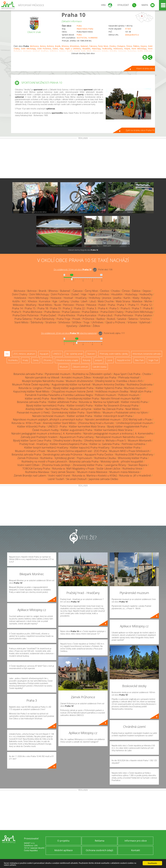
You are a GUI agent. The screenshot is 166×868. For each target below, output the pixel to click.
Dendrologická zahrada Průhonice (63, 454)
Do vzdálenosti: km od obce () (69, 333)
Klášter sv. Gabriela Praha (104, 444)
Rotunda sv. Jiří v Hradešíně (135, 476)
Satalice (122, 319)
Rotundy (87, 360)
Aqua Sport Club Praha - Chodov (132, 374)
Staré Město (21, 322)
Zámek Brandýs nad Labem (30, 476)
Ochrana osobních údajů (99, 850)
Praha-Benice (52, 312)
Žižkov (96, 326)
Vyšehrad (145, 322)
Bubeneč (84, 46)
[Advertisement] (83, 159)
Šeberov (133, 319)
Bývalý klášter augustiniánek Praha (73, 388)
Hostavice (56, 298)
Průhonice (88, 319)
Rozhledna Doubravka (140, 384)
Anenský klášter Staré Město (59, 423)
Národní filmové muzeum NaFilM (120, 398)
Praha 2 (67, 308)
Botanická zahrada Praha (28, 374)
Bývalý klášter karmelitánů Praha (45, 405)
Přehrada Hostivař (129, 377)
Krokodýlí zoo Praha (105, 377)
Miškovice (18, 305)
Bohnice (50, 46)
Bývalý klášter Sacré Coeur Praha (32, 440)
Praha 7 (137, 308)
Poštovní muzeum (106, 395)
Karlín (127, 298)
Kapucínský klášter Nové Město (31, 391)
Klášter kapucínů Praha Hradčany (90, 447)
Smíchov (145, 319)
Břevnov (65, 46)
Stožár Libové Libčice (108, 468)
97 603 (128, 29)
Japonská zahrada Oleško (103, 479)
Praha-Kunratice (87, 315)
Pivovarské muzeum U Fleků (33, 412)
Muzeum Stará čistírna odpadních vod (70, 451)
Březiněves (75, 46)
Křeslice (32, 301)
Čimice (129, 46)
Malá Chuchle (106, 301)
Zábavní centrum (80, 367)
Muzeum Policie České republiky (31, 384)
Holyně (127, 49)
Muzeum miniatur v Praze (30, 451)
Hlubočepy (96, 49)
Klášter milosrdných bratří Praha (113, 416)
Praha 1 (122, 305)
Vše (7, 354)
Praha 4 (103, 308)
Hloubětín (86, 49)
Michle (148, 301)
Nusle (58, 305)
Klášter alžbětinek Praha (63, 402)
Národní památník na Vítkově (42, 377)
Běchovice (34, 46)
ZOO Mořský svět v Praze (137, 419)
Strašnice (51, 322)
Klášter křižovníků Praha (31, 426)
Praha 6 (125, 308)
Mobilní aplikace (63, 850)
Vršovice (132, 322)
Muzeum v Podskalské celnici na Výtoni (125, 412)
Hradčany (81, 298)
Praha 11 (134, 305)
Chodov (112, 46)
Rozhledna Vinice (132, 468)
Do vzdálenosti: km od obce (73, 269)
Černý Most (103, 46)
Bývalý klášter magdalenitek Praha (127, 426)
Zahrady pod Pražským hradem (39, 437)
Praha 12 (146, 305)
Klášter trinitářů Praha (80, 405)
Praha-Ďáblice (90, 312)
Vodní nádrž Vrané (59, 476)
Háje (61, 49)
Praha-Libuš (105, 315)
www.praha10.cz (132, 35)
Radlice (101, 319)
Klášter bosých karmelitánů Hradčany (46, 447)
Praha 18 (43, 308)
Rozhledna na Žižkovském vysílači (92, 374)
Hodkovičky (107, 49)
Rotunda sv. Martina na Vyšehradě (99, 402)
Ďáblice (136, 46)
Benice (43, 46)
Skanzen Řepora (138, 465)
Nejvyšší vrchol (124, 360)
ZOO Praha (100, 451)
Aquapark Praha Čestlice (99, 454)
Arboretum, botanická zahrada (147, 354)
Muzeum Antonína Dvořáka (109, 384)
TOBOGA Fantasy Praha (36, 468)
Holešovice (118, 49)
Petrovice (68, 305)
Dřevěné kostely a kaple (67, 360)
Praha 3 (91, 308)
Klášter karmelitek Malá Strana (87, 426)
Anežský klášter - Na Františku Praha (47, 409)
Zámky (36, 360)
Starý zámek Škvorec (63, 472)
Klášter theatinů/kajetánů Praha (69, 444)
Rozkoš (111, 319)
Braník (58, 46)
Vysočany (72, 326)
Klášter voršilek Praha (79, 416)
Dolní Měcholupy (28, 49)
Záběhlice (85, 326)
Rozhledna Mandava (37, 472)
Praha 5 (114, 308)
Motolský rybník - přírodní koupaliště (122, 461)
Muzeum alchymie (81, 409)
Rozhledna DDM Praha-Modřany (134, 454)
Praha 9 (16, 312)
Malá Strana (123, 301)
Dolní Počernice (44, 49)
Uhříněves (97, 322)
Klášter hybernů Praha (109, 388)
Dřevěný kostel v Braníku (68, 440)
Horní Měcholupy (139, 49)
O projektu (63, 841)
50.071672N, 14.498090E (87, 38)
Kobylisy (146, 298)
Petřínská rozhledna (133, 444)
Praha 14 (17, 308)
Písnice (80, 305)
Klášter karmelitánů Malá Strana (113, 430)
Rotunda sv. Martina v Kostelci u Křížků (95, 476)
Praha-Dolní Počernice (26, 315)
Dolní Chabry (20, 294)
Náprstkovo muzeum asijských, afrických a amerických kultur (48, 419)
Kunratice (45, 301)
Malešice (137, 301)
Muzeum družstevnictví (79, 381)
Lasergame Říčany (115, 465)
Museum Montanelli (140, 440)
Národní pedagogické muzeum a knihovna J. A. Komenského (46, 433)
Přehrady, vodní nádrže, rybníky (114, 354)
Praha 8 (148, 308)
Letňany (64, 301)
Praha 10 (73, 15)
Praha (79, 26)
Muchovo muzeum (135, 388)
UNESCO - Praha (57, 426)
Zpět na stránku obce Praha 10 (140, 130)
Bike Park (139, 360)
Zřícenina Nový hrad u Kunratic (96, 423)
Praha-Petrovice (124, 315)
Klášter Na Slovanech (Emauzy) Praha (117, 405)
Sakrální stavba (99, 367)
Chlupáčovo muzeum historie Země (72, 391)
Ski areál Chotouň (76, 479)
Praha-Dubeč (48, 315)
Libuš (93, 301)
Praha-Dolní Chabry (112, 312)
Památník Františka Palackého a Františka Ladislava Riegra (59, 395)
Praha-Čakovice (71, 312)
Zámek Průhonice (28, 458)
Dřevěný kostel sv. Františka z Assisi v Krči (119, 381)
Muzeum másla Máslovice (92, 472)
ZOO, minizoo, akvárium (24, 354)
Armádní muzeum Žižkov (76, 377)
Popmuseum (84, 458)
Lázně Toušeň (56, 479)
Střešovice (64, 322)
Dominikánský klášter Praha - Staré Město (76, 412)
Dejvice (144, 46)
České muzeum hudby (45, 430)
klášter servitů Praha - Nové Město (45, 398)
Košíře (16, 301)
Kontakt (136, 850)
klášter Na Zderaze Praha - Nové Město (116, 409)
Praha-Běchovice (33, 312)
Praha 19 (55, 308)
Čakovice (93, 46)
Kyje (55, 301)
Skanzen (91, 354)
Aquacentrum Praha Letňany (77, 437)
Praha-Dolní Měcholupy (139, 312)
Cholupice (121, 46)
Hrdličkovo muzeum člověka (112, 391)
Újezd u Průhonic (115, 322)
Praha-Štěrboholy (44, 319)
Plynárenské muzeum (58, 374)
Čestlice (105, 291)
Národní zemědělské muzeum (103, 419)
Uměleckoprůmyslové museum (135, 423)
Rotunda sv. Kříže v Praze (26, 423)
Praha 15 (30, 308)
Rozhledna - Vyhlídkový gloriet (57, 458)
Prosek (76, 319)
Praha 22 (79, 308)
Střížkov (77, 322)
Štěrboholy (37, 322)
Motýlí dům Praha (141, 391)
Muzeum (64, 367)
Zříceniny (47, 360)
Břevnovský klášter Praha (133, 458)
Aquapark (44, 354)
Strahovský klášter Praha (126, 447)
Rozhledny (13, 360)
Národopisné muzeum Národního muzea (120, 437)
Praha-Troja (63, 319)
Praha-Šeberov (23, 319)
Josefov (117, 298)
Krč (24, 301)
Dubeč (55, 49)
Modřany (31, 305)
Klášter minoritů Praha (134, 402)
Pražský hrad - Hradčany (34, 444)
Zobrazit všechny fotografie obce (83, 250)
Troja (86, 322)
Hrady (25, 360)
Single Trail (153, 360)
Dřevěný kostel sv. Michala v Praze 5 (105, 440)
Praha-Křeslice (67, 315)
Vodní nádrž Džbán (29, 465)
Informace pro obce (136, 841)
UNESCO (57, 354)
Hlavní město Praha (85, 29)
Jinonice (107, 298)
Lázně (109, 360)
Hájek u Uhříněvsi (73, 49)
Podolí (102, 305)
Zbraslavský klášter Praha (88, 465)
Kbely (136, 298)
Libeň (84, 301)
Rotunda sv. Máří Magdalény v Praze (73, 468)
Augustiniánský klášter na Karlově (71, 384)
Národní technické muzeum (49, 416)
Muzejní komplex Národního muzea (43, 381)
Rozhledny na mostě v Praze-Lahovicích (44, 461)
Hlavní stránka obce (145, 68)
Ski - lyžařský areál (74, 354)
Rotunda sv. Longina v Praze (35, 388)
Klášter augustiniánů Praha (76, 430)
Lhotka (75, 301)
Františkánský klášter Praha (83, 398)
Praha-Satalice (143, 315)
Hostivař (68, 298)
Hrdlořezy (94, 298)
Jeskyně (98, 360)
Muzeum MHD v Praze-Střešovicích (129, 451)
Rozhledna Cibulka (105, 458)
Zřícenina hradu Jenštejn (56, 465)
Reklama (100, 841)
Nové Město (45, 305)
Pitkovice (91, 305)
